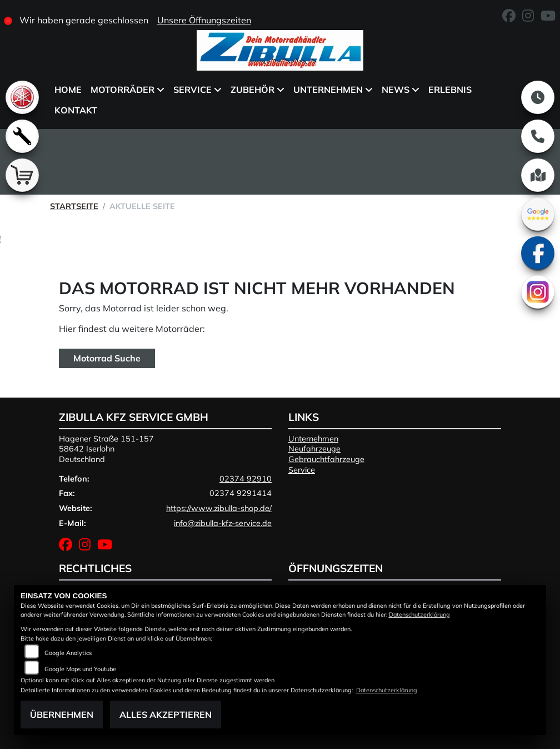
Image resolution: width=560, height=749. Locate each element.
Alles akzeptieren (166, 715)
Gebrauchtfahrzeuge (326, 459)
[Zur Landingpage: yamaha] (22, 97)
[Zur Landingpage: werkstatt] (22, 136)
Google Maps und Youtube (80, 669)
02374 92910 (246, 479)
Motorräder (122, 90)
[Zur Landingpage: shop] (22, 175)
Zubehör (252, 90)
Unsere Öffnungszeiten (204, 20)
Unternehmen (328, 90)
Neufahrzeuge (314, 449)
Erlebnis (450, 90)
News (396, 90)
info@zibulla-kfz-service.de (223, 523)
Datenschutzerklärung (419, 614)
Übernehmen (62, 715)
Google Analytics (68, 653)
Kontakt (76, 110)
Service (192, 90)
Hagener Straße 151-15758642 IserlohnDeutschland (106, 449)
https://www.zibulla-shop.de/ (219, 508)
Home (68, 90)
